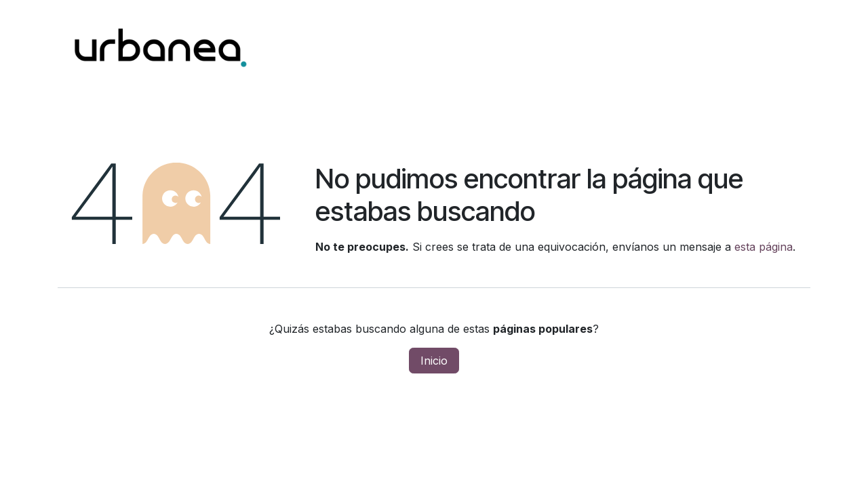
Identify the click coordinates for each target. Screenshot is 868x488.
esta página (764, 247)
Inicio (434, 361)
